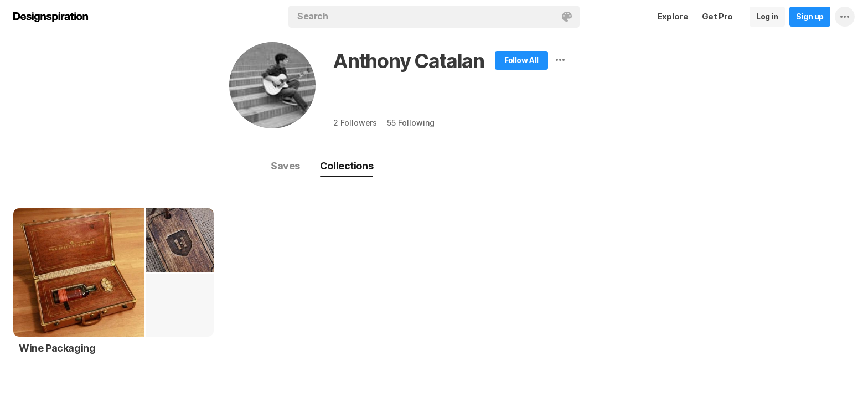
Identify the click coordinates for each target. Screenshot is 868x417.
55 (410, 123)
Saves (285, 166)
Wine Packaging (57, 348)
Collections (347, 166)
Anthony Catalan (409, 61)
